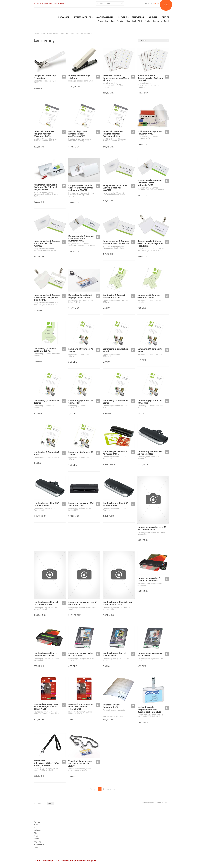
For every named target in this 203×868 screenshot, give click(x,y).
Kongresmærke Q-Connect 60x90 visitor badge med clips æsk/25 (47, 297)
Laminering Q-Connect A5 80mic (46, 453)
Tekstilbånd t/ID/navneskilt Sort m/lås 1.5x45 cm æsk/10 (47, 763)
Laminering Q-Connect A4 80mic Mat (150, 402)
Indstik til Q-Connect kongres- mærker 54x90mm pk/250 (113, 134)
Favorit (167, 21)
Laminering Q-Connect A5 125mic (81, 453)
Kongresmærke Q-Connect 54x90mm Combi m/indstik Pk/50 (81, 238)
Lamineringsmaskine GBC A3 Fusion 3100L (46, 504)
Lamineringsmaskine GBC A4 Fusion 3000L (115, 504)
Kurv (107, 21)
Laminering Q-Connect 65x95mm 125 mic (45, 350)
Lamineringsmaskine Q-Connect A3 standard (149, 579)
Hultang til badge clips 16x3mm (79, 77)
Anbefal (160, 803)
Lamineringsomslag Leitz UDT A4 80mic (150, 654)
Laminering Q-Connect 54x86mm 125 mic (114, 296)
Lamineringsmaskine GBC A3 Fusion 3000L (150, 453)
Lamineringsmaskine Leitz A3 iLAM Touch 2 (83, 603)
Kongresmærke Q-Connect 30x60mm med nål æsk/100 (116, 188)
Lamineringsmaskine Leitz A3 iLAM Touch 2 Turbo (117, 603)
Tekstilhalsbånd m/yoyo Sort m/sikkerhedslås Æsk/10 (80, 763)
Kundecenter (157, 21)
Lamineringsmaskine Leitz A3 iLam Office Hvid (47, 603)
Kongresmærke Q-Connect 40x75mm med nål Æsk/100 (47, 243)
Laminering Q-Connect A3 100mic (81, 350)
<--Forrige (92, 789)
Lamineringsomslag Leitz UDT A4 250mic (115, 654)
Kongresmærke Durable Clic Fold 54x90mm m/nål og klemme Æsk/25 (81, 188)
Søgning (148, 21)
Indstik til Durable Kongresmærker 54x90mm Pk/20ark (150, 78)
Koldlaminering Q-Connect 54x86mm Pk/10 (150, 133)
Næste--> (111, 789)
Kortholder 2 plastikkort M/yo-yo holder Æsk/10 (80, 296)
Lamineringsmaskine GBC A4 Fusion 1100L (81, 504)
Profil (134, 21)
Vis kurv (156, 3)
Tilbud (128, 21)
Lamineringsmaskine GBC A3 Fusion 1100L (115, 453)
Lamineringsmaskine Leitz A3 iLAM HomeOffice (152, 528)
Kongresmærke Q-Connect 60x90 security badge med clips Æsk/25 (150, 243)
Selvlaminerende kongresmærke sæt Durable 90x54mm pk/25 (149, 710)
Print (167, 803)
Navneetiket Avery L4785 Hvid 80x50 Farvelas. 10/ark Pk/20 (81, 707)
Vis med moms (148, 803)
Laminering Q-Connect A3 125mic (115, 350)
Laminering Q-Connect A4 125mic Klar (81, 402)
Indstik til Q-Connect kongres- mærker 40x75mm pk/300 (79, 134)
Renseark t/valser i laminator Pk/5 (112, 706)
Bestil (113, 21)
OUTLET (165, 17)
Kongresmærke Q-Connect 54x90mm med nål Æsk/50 (116, 242)
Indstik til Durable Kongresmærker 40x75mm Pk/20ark (116, 78)
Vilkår (140, 21)
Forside (101, 21)
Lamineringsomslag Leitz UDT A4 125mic (81, 654)
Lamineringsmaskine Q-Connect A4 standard (45, 654)
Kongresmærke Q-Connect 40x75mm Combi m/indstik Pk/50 (150, 183)
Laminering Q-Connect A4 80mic (115, 402)
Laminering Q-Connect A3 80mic (150, 350)
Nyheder (120, 21)
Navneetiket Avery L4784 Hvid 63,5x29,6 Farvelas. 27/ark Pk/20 (46, 707)
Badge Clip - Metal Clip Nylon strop (45, 77)
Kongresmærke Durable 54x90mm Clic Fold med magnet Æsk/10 (46, 187)
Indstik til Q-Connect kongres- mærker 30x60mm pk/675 (44, 134)
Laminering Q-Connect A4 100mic (46, 402)
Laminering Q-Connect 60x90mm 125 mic (148, 296)
